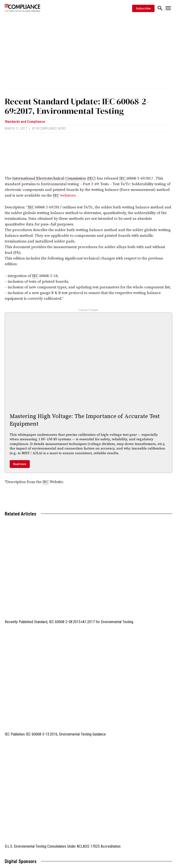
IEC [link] (91, 178)
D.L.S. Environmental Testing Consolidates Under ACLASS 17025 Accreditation (63, 846)
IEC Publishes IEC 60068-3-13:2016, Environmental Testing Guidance (55, 734)
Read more (20, 464)
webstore (68, 195)
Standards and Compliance (25, 122)
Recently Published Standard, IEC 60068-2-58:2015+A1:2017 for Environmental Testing (69, 622)
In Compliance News (51, 128)
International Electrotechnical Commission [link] (49, 178)
